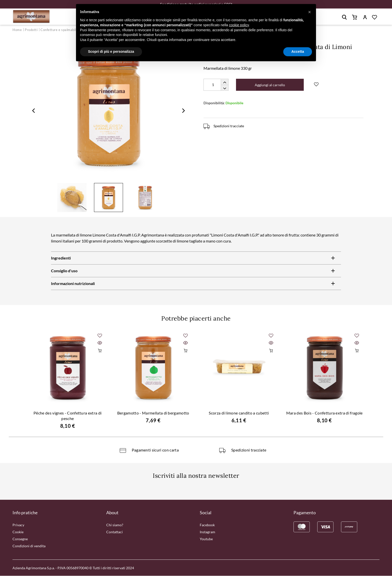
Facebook (207, 525)
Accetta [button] (298, 51)
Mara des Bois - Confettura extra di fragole (324, 413)
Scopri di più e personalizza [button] (111, 51)
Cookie (18, 532)
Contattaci (114, 532)
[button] (309, 12)
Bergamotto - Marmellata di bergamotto (153, 413)
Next (183, 111)
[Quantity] (216, 85)
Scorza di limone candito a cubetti (239, 413)
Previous (33, 111)
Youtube (206, 539)
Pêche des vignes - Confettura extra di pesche (67, 416)
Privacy (18, 525)
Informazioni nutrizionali (73, 284)
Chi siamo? (115, 525)
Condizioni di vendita (29, 546)
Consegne (20, 539)
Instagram (207, 532)
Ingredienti (61, 258)
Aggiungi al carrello (270, 85)
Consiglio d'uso (64, 271)
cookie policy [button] (239, 25)
